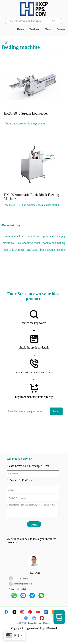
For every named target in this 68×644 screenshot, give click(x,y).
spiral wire (48, 236)
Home (20, 29)
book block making (54, 243)
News (48, 29)
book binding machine (49, 205)
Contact (61, 29)
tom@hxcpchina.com (23, 584)
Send (34, 524)
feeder (8, 124)
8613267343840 (22, 578)
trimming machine (13, 236)
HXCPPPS (22, 623)
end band (32, 250)
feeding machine (36, 124)
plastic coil (9, 243)
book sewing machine (53, 250)
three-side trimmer (14, 250)
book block (10, 205)
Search (56, 411)
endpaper (62, 236)
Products (34, 29)
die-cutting (33, 236)
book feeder (19, 124)
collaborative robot (29, 243)
